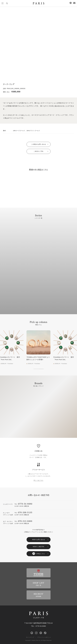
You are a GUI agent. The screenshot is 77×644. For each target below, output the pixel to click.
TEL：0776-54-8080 (39, 626)
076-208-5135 (25, 512)
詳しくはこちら (38, 480)
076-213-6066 (25, 521)
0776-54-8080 (25, 504)
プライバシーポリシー (44, 637)
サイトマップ (30, 637)
